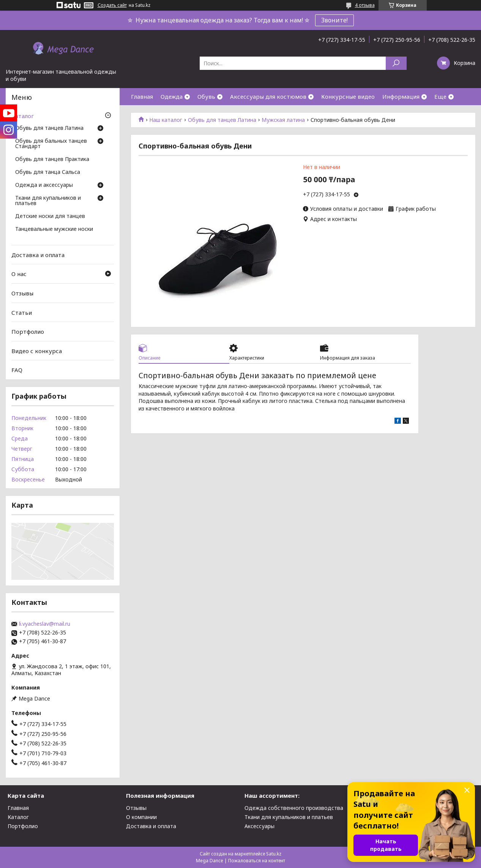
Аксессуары (259, 826)
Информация (401, 96)
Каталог (23, 116)
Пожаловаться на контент (257, 861)
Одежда (172, 96)
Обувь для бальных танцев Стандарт (51, 144)
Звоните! (334, 20)
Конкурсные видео (348, 96)
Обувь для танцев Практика (52, 159)
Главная (142, 96)
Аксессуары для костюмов (268, 96)
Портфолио (28, 331)
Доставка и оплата (38, 255)
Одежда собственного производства (294, 808)
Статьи (22, 312)
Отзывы (22, 293)
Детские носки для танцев (50, 216)
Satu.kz (274, 854)
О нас (19, 274)
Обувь (206, 96)
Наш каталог (166, 120)
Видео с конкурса (37, 351)
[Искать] (396, 63)
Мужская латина (283, 120)
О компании (141, 817)
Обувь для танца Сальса (48, 172)
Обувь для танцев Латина (222, 120)
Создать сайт (112, 5)
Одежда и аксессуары (44, 185)
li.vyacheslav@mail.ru (45, 624)
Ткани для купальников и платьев (48, 201)
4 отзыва (365, 5)
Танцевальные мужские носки (54, 229)
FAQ (17, 370)
